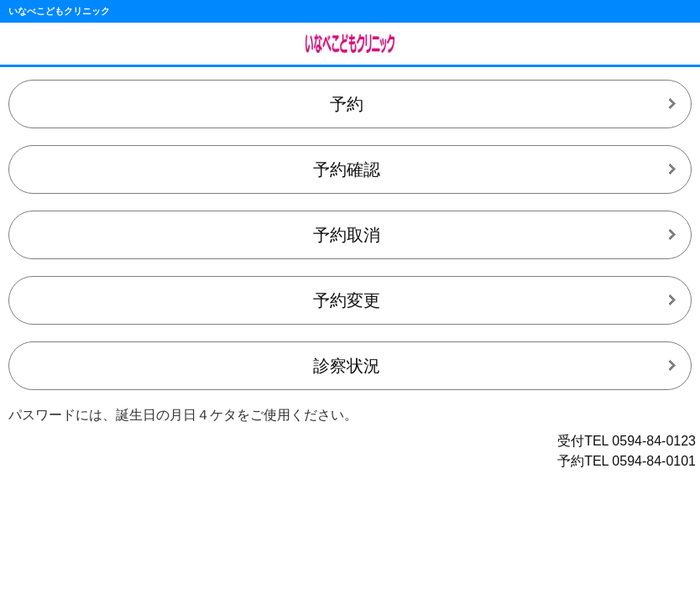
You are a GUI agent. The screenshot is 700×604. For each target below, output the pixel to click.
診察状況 (347, 366)
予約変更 (347, 300)
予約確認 (347, 169)
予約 (347, 104)
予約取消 (347, 235)
